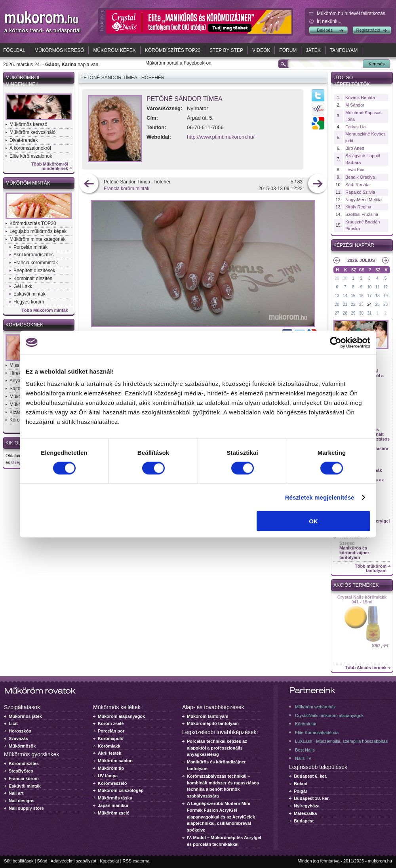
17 (369, 296)
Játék (313, 50)
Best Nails (305, 750)
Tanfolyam (344, 50)
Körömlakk (109, 746)
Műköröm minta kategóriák (37, 239)
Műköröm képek (114, 50)
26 (386, 304)
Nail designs (22, 801)
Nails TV (303, 758)
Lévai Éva (355, 170)
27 (337, 313)
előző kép (89, 184)
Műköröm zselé (113, 813)
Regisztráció (368, 30)
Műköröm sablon (115, 761)
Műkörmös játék (25, 716)
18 (378, 296)
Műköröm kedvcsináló (32, 132)
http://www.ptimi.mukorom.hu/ (221, 137)
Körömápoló (111, 738)
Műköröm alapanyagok (121, 716)
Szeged (347, 543)
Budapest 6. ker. (310, 776)
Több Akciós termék (366, 668)
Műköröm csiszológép (121, 790)
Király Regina (358, 207)
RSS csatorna (136, 861)
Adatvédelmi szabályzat (74, 861)
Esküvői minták (30, 294)
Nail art (16, 793)
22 (353, 304)
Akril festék (109, 753)
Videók (261, 50)
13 (337, 296)
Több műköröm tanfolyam (371, 568)
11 (378, 287)
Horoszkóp (20, 731)
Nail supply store (26, 808)
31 (369, 313)
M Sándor (355, 105)
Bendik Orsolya (360, 177)
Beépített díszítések (34, 271)
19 (386, 296)
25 (378, 304)
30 (345, 278)
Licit (13, 723)
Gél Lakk (23, 286)
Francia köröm (24, 778)
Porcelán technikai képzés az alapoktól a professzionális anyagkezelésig (217, 748)
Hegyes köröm (29, 302)
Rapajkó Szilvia (360, 192)
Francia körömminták (36, 263)
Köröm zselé (111, 723)
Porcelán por (111, 731)
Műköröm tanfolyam (208, 716)
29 (337, 278)
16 (361, 296)
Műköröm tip (111, 768)
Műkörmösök (22, 746)
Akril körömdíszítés (33, 255)
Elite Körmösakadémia (317, 733)
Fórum (288, 50)
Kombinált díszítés (33, 279)
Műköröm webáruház (315, 707)
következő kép (317, 184)
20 (337, 304)
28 (345, 313)
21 (345, 304)
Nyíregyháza (307, 806)
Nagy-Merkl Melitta (364, 200)
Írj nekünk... (329, 21)
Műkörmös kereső (59, 50)
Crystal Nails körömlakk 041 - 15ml (362, 599)
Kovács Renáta (360, 97)
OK (313, 521)
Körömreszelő (112, 783)
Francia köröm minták (127, 189)
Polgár (301, 791)
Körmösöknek (24, 325)
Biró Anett (355, 148)
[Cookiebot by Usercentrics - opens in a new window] (336, 342)
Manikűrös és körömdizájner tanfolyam (354, 553)
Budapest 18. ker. (312, 798)
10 (369, 287)
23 (361, 304)
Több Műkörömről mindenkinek (50, 166)
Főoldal (14, 50)
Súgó (42, 861)
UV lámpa (108, 776)
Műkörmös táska (115, 798)
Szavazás (18, 738)
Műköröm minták (28, 183)
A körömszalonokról (30, 148)
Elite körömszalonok (31, 156)
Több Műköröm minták (45, 310)
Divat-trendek (24, 140)
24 (369, 304)
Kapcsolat (109, 861)
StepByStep (21, 771)
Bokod (301, 784)
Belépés (325, 30)
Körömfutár (306, 724)
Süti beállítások (19, 861)
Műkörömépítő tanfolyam (213, 723)
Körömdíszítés (24, 763)
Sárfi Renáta (357, 185)
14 (345, 296)
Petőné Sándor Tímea (185, 99)
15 (353, 296)
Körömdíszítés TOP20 (173, 50)
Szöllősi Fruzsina (362, 214)
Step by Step (226, 50)
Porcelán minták (30, 247)
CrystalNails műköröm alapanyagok (329, 715)
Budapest (304, 821)
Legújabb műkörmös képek (38, 231)
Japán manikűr (113, 805)
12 (386, 287)
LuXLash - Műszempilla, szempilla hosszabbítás (341, 741)
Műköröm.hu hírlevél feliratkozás (351, 13)
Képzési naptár (354, 245)
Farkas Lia (355, 127)
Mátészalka (305, 813)
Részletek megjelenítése (320, 497)
